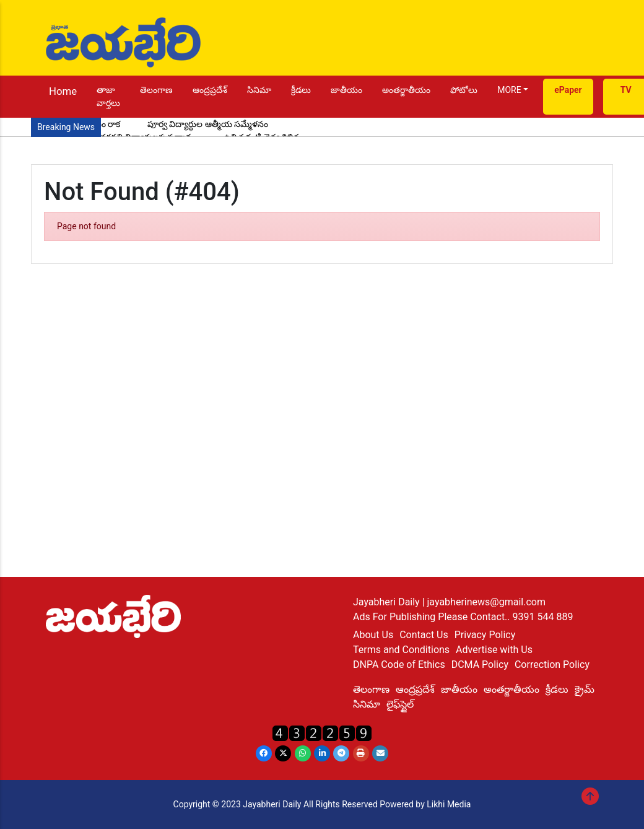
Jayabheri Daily (388, 602)
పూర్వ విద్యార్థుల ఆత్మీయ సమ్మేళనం (208, 124)
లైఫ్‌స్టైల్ (400, 704)
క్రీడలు (301, 90)
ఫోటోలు (464, 90)
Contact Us (424, 635)
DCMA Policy (480, 665)
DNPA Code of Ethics (399, 665)
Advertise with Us (494, 650)
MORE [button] (509, 90)
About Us (373, 635)
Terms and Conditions (401, 650)
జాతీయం (346, 90)
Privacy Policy (485, 635)
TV (626, 90)
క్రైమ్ (585, 689)
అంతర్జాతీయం (406, 90)
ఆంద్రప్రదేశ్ (210, 90)
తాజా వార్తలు (108, 96)
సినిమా (259, 90)
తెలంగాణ (156, 90)
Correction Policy (552, 665)
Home (63, 91)
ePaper (568, 90)
